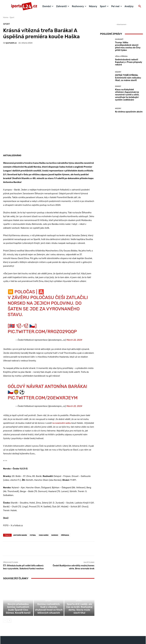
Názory (118, 72)
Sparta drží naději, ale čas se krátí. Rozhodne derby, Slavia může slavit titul (79, 583)
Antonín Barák (20, 505)
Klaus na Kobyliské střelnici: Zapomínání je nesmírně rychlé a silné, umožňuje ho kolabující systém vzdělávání (127, 95)
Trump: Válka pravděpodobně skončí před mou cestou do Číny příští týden (128, 46)
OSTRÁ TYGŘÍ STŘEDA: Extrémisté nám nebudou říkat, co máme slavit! (128, 78)
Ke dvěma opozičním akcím (129, 112)
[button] (140, 6)
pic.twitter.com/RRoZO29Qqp (42, 301)
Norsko (55, 505)
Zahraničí (119, 39)
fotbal (33, 505)
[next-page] (9, 593)
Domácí (118, 86)
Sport (12, 17)
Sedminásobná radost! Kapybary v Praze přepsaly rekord (129, 62)
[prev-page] (5, 593)
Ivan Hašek (44, 505)
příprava (65, 505)
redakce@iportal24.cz (78, 622)
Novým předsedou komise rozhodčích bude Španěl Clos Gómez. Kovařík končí (18, 583)
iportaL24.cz (11, 43)
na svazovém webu (62, 393)
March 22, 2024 (74, 309)
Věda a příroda (121, 56)
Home (6, 17)
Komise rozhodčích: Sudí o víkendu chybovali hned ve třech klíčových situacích (49, 582)
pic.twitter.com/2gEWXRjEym (43, 367)
